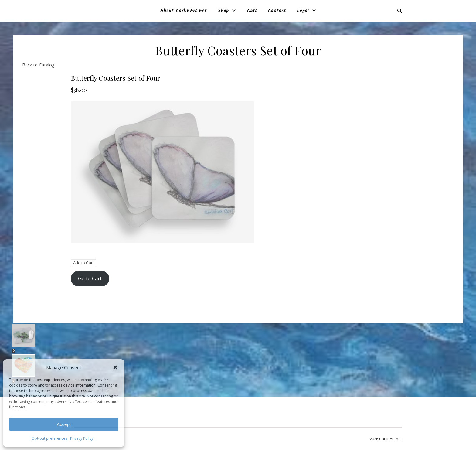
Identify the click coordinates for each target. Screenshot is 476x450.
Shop (223, 11)
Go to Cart (90, 278)
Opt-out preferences (49, 438)
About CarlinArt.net (183, 11)
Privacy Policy (82, 438)
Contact (277, 11)
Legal (303, 11)
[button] (115, 367)
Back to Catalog (38, 65)
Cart (252, 11)
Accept (64, 424)
